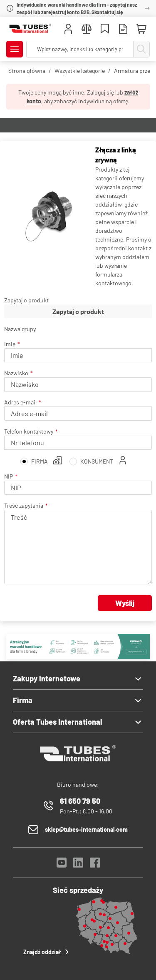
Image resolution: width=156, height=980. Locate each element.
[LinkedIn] (78, 865)
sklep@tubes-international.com (86, 829)
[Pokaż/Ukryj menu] (15, 49)
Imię (10, 344)
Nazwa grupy (20, 329)
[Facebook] (95, 865)
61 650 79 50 (80, 801)
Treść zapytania (24, 505)
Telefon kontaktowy (29, 431)
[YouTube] (62, 865)
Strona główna (27, 71)
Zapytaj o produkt (26, 300)
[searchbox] (80, 49)
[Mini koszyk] (141, 29)
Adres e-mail (20, 402)
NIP (9, 476)
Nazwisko (16, 373)
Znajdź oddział (47, 952)
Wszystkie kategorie (80, 71)
